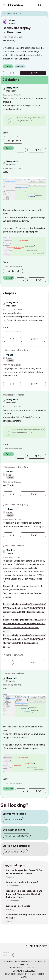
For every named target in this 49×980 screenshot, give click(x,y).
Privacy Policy (16, 968)
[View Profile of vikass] (12, 20)
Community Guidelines (24, 971)
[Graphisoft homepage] (36, 947)
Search (31, 5)
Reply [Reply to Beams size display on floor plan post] (34, 73)
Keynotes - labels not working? (22, 882)
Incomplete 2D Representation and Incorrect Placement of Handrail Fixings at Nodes (24, 894)
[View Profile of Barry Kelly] (12, 88)
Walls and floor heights (18, 906)
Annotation (20, 66)
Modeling (10, 877)
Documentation (12, 886)
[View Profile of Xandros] (11, 550)
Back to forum (13, 820)
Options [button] (45, 13)
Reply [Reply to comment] (38, 150)
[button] (5, 73)
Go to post (14, 141)
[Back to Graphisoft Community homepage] (16, 5)
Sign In (45, 5)
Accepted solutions (17, 836)
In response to (17, 350)
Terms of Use (32, 968)
